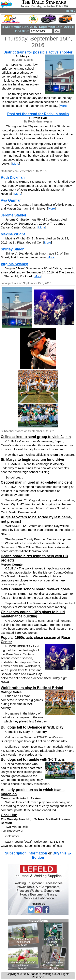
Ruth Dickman (13, 177)
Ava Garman (11, 200)
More (63, 106)
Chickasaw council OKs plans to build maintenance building (33, 614)
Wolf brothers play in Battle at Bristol (32, 688)
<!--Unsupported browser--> (38, 944)
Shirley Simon (13, 249)
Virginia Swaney (14, 264)
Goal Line (9, 815)
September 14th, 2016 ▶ (57, 27)
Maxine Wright (13, 234)
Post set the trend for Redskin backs (38, 114)
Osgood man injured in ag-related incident (36, 482)
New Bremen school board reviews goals (35, 589)
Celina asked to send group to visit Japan (36, 437)
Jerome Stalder (14, 215)
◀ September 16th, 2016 (19, 27)
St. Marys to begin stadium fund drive (32, 460)
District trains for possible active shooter (38, 52)
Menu (70, 11)
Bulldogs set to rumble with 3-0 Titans (33, 759)
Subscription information (26, 853)
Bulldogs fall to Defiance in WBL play (32, 727)
